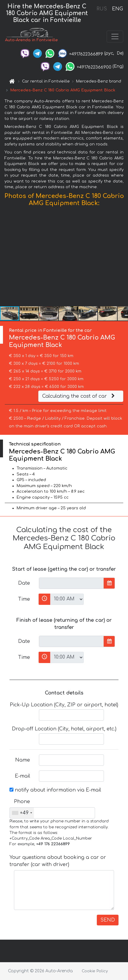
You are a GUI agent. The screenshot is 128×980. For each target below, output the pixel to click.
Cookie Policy (95, 971)
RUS (102, 9)
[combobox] (22, 813)
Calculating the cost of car (79, 396)
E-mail (22, 776)
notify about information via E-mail (55, 790)
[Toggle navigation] (115, 37)
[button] (123, 258)
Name (23, 760)
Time (24, 599)
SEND (108, 920)
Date (24, 583)
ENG (117, 9)
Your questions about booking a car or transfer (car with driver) (58, 861)
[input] (71, 583)
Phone (22, 802)
